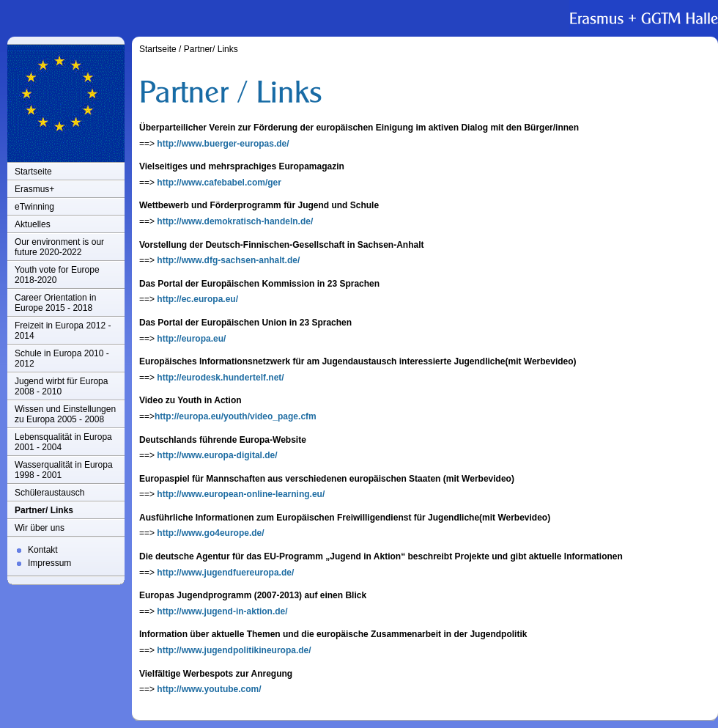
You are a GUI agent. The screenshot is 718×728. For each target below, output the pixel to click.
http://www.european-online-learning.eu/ (241, 494)
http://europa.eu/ (191, 339)
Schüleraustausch (49, 493)
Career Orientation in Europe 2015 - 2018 (55, 303)
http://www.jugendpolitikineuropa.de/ (234, 650)
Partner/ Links (44, 510)
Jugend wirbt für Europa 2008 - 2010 (61, 386)
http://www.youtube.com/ (209, 689)
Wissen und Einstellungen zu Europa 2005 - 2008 (65, 414)
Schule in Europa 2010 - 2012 (62, 359)
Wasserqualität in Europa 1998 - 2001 (64, 470)
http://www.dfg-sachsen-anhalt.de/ (228, 260)
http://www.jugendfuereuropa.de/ (225, 573)
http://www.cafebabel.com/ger (219, 183)
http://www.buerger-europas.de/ (223, 144)
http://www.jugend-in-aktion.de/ (222, 611)
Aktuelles (33, 224)
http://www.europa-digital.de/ (217, 455)
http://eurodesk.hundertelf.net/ (220, 378)
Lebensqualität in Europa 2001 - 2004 (63, 442)
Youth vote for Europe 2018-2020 (57, 275)
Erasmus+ (34, 189)
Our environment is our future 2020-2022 (59, 247)
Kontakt (43, 550)
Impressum (49, 563)
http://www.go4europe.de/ (210, 533)
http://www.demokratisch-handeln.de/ (235, 221)
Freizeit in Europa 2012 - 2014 (63, 331)
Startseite (33, 172)
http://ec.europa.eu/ (197, 299)
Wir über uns (40, 528)
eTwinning (34, 207)
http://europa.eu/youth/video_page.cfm (236, 416)
